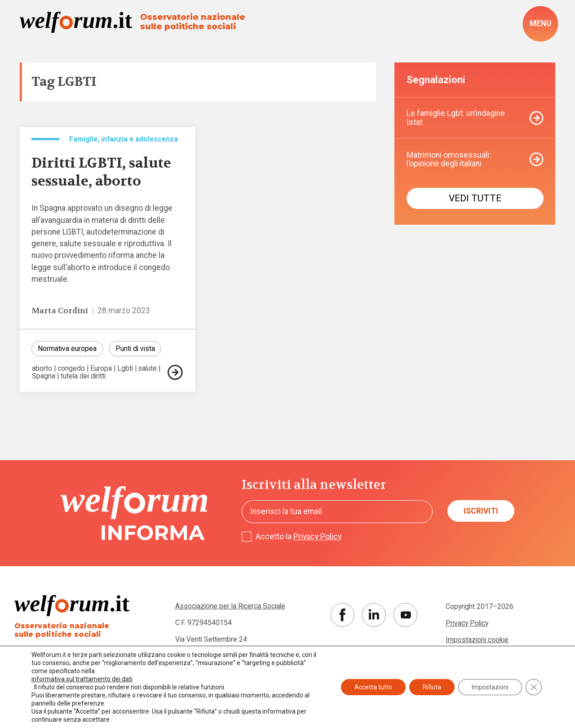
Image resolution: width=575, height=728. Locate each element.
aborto (42, 368)
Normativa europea (67, 348)
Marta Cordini (60, 311)
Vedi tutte (475, 198)
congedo (71, 368)
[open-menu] (540, 24)
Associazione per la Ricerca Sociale (230, 606)
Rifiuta (432, 687)
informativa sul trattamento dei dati (82, 679)
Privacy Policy (317, 537)
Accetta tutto (373, 687)
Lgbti (125, 368)
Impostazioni (490, 687)
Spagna (44, 376)
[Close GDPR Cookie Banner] (534, 687)
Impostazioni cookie (477, 640)
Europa (101, 368)
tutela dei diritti (83, 376)
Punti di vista (135, 348)
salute (147, 368)
